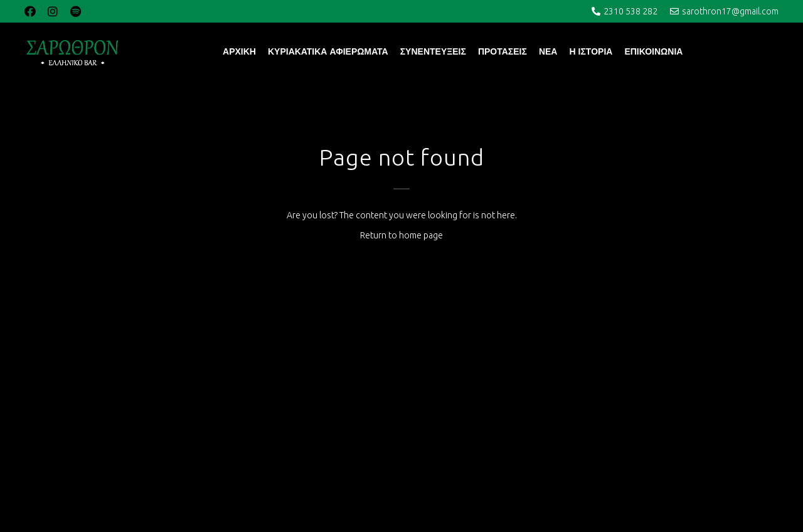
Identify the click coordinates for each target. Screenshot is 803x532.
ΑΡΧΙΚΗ (239, 51)
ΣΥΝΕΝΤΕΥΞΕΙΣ (433, 51)
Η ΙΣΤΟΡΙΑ (591, 51)
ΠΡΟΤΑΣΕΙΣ (503, 51)
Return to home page (401, 235)
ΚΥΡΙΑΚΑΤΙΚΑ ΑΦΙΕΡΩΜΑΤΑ (328, 51)
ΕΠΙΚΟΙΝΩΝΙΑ (653, 51)
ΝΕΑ (548, 51)
